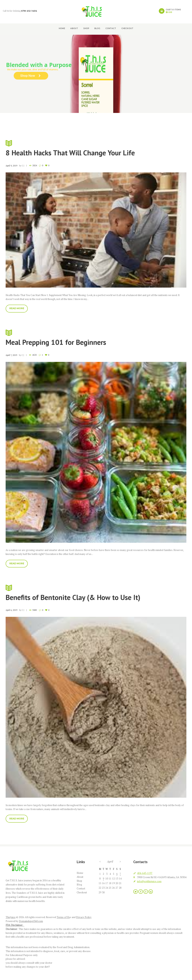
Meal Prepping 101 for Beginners (96, 338)
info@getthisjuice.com (149, 881)
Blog (97, 28)
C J (23, 166)
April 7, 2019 (11, 355)
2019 (153, 119)
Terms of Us (63, 917)
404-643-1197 (145, 873)
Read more (17, 308)
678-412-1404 (29, 11)
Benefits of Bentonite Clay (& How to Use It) (96, 593)
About (74, 28)
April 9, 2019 (11, 166)
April (110, 861)
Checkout (127, 28)
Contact (111, 28)
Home (62, 28)
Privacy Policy (84, 917)
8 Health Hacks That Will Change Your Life (96, 148)
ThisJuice (11, 917)
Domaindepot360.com (31, 921)
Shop (86, 28)
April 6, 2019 (11, 610)
